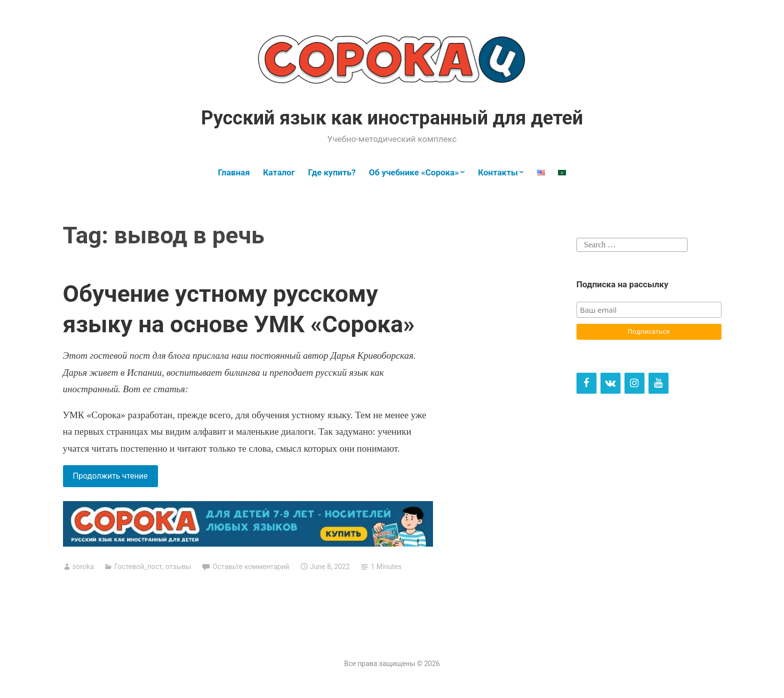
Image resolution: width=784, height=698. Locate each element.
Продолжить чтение (115, 478)
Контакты (498, 172)
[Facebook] (586, 383)
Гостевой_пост (138, 567)
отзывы (178, 567)
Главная (234, 172)
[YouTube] (658, 383)
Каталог (279, 172)
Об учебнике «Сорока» (414, 172)
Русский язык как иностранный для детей (392, 118)
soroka (83, 567)
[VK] (610, 383)
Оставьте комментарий (251, 567)
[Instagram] (634, 383)
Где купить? (332, 172)
